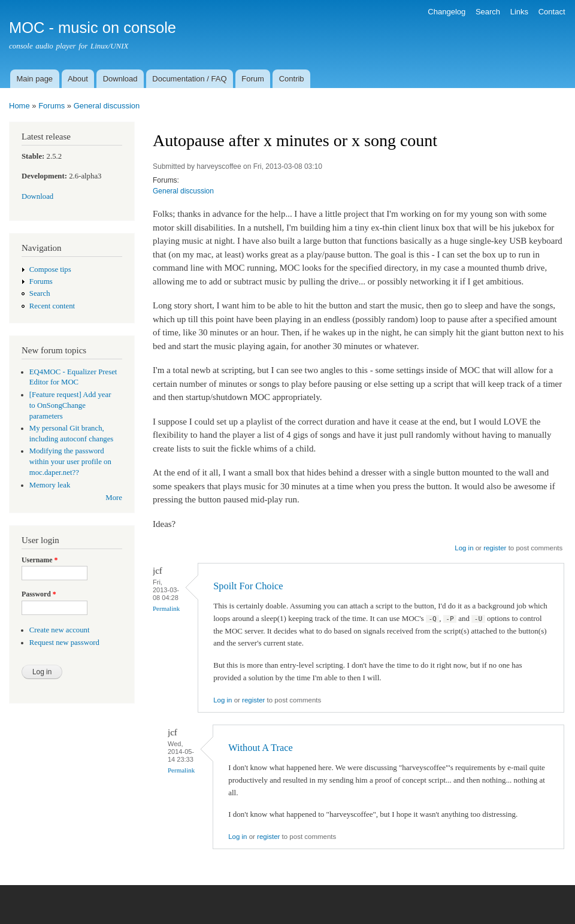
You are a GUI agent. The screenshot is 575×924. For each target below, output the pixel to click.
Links (519, 12)
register (495, 548)
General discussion (107, 106)
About (78, 79)
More (114, 498)
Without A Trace (261, 748)
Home (19, 106)
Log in (464, 548)
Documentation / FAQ (189, 79)
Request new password (64, 643)
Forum (253, 79)
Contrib (292, 79)
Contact (552, 12)
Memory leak (50, 485)
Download (120, 79)
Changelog (447, 12)
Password (39, 594)
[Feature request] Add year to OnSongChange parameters (70, 405)
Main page (34, 79)
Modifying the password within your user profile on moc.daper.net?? (70, 462)
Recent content (52, 306)
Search (488, 12)
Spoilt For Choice (248, 586)
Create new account (60, 630)
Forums (52, 106)
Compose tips (50, 269)
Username (40, 560)
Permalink (166, 608)
